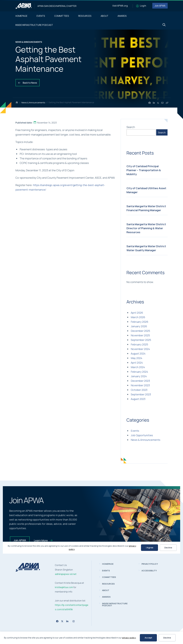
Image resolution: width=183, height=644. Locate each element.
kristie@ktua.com (64, 587)
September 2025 (141, 340)
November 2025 (140, 335)
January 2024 (139, 376)
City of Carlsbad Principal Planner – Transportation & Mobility (144, 170)
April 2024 (137, 363)
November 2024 (140, 349)
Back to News (28, 83)
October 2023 (139, 390)
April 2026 (137, 313)
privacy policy (129, 638)
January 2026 (139, 326)
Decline (167, 638)
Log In (143, 6)
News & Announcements (33, 103)
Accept (148, 638)
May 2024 (137, 358)
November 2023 (140, 385)
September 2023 (141, 394)
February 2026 (139, 322)
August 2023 (138, 399)
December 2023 (140, 381)
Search (131, 127)
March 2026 (138, 317)
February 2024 (139, 372)
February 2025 (139, 344)
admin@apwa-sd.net (66, 574)
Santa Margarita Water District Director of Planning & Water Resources (146, 228)
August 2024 (138, 354)
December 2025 (140, 331)
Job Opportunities (142, 435)
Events (135, 431)
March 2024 (138, 367)
